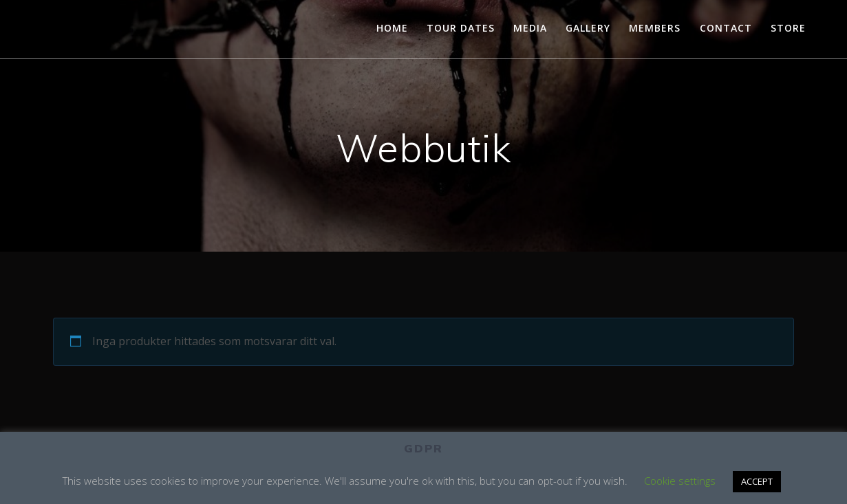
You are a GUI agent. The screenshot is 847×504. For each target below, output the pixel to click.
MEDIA (530, 28)
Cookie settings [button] (680, 481)
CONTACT (726, 28)
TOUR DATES (461, 28)
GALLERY (588, 28)
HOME (392, 28)
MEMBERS (655, 28)
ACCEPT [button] (757, 481)
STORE (788, 28)
